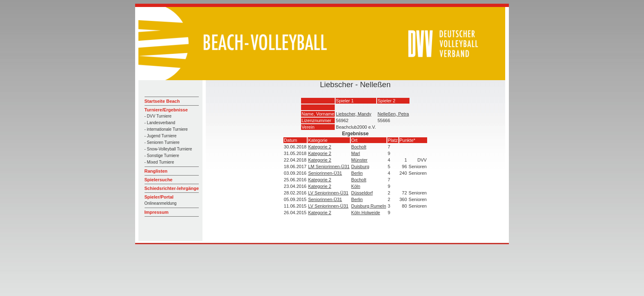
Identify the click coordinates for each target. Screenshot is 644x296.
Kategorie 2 (320, 147)
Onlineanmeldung (161, 203)
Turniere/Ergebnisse (166, 110)
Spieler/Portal (159, 197)
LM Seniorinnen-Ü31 (329, 166)
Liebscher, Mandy (354, 114)
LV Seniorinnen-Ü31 (328, 193)
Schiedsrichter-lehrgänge (172, 188)
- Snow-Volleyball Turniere (168, 149)
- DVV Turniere (158, 116)
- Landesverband (160, 123)
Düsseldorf (362, 193)
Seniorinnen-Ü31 (325, 173)
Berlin (357, 173)
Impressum (157, 212)
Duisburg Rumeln (369, 206)
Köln (356, 186)
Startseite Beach (162, 101)
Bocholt (359, 147)
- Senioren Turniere (162, 142)
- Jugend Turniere (161, 136)
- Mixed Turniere (159, 162)
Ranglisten (156, 171)
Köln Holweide (366, 213)
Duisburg (360, 166)
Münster (359, 160)
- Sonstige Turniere (162, 156)
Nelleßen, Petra (393, 114)
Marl (355, 153)
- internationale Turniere (166, 129)
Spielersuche (159, 180)
